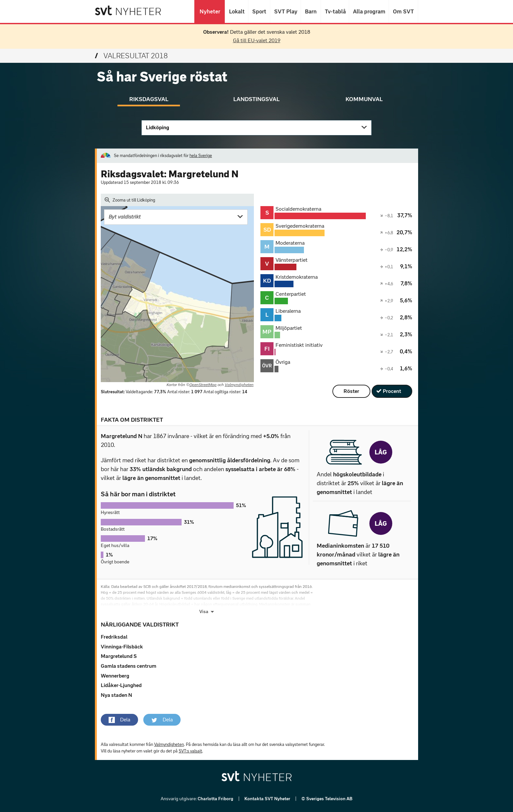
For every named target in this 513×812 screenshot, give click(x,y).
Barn (311, 11)
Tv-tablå (335, 11)
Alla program (369, 11)
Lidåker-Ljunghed (121, 685)
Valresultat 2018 (131, 56)
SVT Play (285, 11)
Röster (351, 391)
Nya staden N (116, 695)
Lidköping (158, 127)
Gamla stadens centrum (129, 666)
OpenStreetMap (203, 385)
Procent (392, 391)
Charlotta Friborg (216, 799)
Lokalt (237, 11)
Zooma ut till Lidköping (130, 200)
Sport (259, 11)
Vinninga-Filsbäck (122, 647)
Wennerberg (115, 676)
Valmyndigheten (239, 385)
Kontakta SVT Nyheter (268, 799)
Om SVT (403, 11)
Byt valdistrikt (125, 217)
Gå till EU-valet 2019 (257, 40)
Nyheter (210, 11)
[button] (119, 720)
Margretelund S (119, 656)
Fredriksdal (114, 637)
